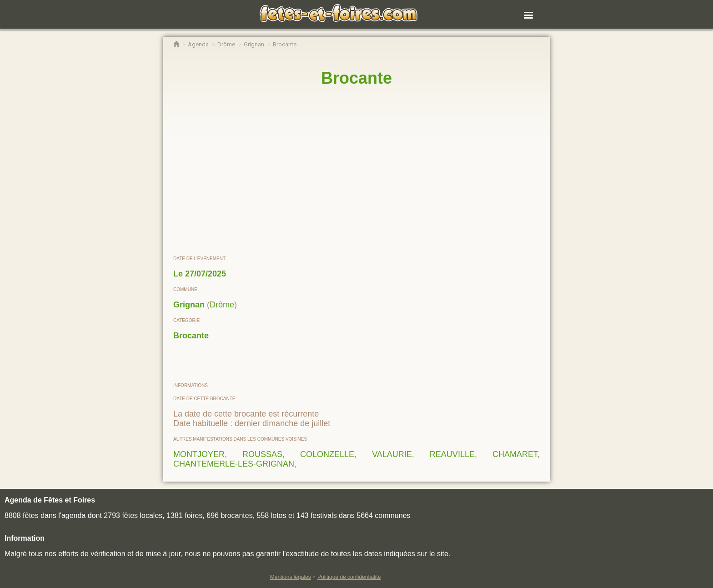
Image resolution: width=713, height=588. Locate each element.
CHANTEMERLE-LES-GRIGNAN (234, 464)
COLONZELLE (327, 454)
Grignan (189, 305)
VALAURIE (392, 454)
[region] (356, 171)
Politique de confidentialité (349, 577)
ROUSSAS (262, 454)
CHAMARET (515, 454)
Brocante (191, 336)
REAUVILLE (452, 454)
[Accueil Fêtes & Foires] (176, 44)
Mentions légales (291, 577)
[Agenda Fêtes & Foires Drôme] (226, 44)
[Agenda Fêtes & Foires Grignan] (254, 44)
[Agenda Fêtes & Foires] (198, 44)
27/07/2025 (206, 274)
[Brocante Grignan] (285, 44)
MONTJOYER (199, 454)
